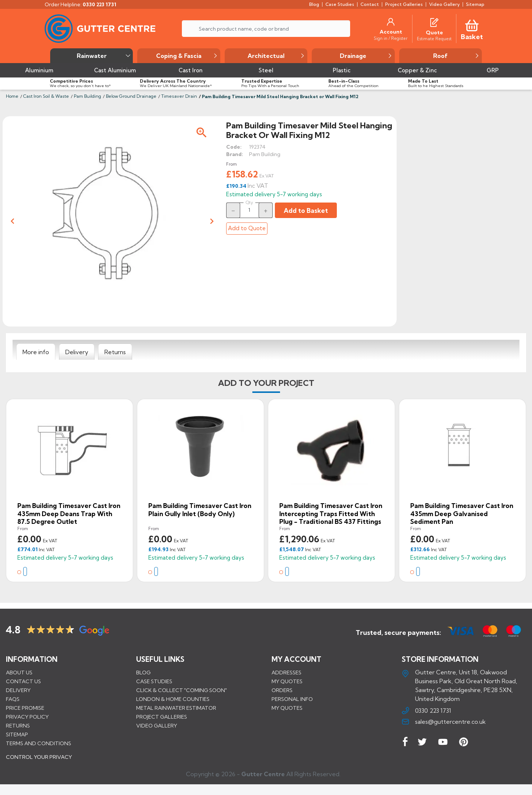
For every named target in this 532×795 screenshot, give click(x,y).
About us (19, 672)
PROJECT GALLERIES (162, 716)
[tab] (36, 352)
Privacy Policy (27, 716)
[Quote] (434, 32)
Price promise (25, 708)
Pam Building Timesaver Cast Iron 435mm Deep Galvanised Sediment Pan (462, 514)
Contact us (23, 681)
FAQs (13, 699)
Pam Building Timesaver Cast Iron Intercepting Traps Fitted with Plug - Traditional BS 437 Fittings (331, 514)
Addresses (286, 672)
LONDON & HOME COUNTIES (173, 699)
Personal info (292, 699)
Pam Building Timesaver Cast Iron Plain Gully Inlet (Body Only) (200, 510)
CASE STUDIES (154, 681)
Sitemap (17, 734)
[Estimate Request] (434, 38)
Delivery (18, 690)
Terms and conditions (39, 743)
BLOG (143, 672)
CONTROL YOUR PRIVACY (39, 762)
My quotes (287, 681)
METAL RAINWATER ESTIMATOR (176, 708)
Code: (234, 147)
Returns (18, 725)
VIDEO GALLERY (157, 725)
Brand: (235, 154)
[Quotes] (434, 22)
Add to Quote (247, 228)
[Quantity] (249, 210)
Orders (282, 690)
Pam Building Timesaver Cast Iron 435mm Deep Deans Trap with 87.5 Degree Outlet (69, 514)
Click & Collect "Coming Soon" (182, 690)
